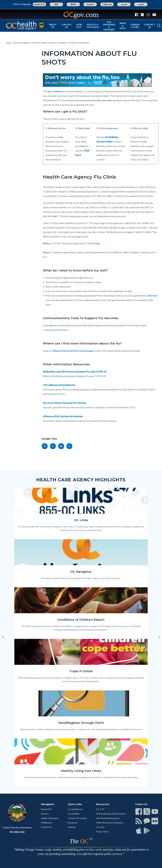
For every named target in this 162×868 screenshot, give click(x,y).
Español (90, 4)
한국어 (73, 4)
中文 (56, 4)
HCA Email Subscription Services (111, 814)
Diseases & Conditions (58, 43)
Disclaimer (73, 823)
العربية (141, 4)
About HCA (46, 809)
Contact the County (77, 818)
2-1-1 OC (100, 809)
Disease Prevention (39, 43)
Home (9, 43)
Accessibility (74, 814)
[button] (3, 637)
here (51, 325)
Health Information (50, 818)
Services (45, 814)
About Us (53, 26)
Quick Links (75, 804)
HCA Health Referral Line (108, 818)
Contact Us (67, 26)
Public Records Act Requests (110, 823)
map (97, 243)
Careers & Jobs (135, 26)
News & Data (123, 26)
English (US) (40, 4)
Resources (103, 804)
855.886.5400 (17, 832)
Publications (47, 823)
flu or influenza (56, 91)
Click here (152, 296)
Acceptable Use (75, 809)
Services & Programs (93, 26)
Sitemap (72, 827)
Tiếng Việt (107, 4)
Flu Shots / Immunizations (79, 43)
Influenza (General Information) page (73, 351)
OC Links (100, 827)
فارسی (124, 4)
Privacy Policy (102, 832)
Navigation (48, 804)
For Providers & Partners (109, 26)
